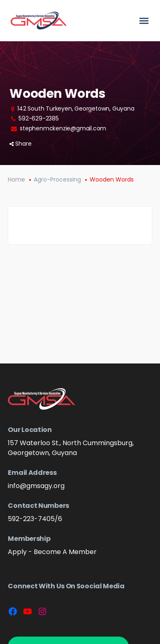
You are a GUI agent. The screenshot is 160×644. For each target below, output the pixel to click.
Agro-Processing (57, 179)
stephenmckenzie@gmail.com (63, 128)
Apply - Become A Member (52, 552)
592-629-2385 (39, 118)
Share (21, 144)
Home (16, 179)
